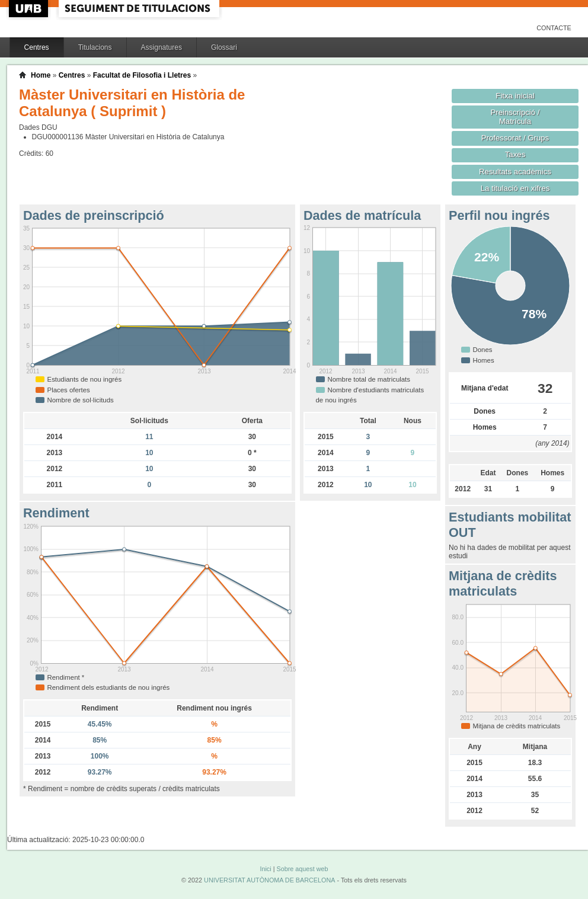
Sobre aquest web (302, 869)
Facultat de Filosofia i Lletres (142, 75)
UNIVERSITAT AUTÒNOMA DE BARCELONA (269, 880)
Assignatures (162, 47)
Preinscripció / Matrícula (515, 117)
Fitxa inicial (515, 96)
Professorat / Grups (515, 138)
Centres (37, 47)
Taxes (515, 154)
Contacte (554, 28)
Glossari (224, 47)
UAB (30, 9)
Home (41, 75)
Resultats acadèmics (515, 172)
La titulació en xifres (515, 188)
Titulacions (95, 47)
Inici (265, 869)
